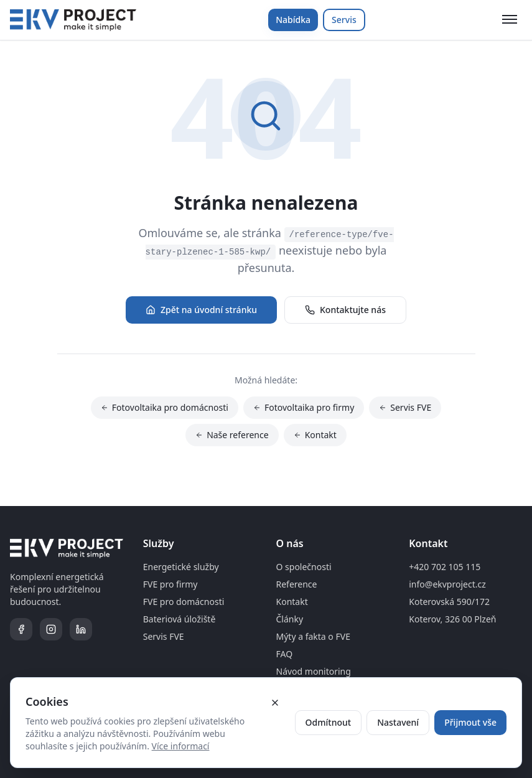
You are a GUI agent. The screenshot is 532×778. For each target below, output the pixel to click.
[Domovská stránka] (73, 20)
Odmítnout (329, 722)
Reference (297, 584)
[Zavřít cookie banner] (275, 703)
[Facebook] (21, 629)
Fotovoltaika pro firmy (304, 408)
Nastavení (398, 722)
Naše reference (232, 435)
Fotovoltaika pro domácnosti (165, 408)
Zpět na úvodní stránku (201, 310)
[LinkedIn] (81, 629)
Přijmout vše (470, 722)
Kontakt (315, 435)
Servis (344, 20)
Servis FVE (405, 408)
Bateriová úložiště (180, 619)
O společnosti (304, 567)
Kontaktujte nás (345, 310)
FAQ (285, 654)
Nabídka (293, 20)
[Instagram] (51, 629)
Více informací (181, 746)
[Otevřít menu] (510, 20)
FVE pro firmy (170, 584)
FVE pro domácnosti (184, 602)
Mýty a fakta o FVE (313, 636)
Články (290, 619)
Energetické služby (181, 567)
